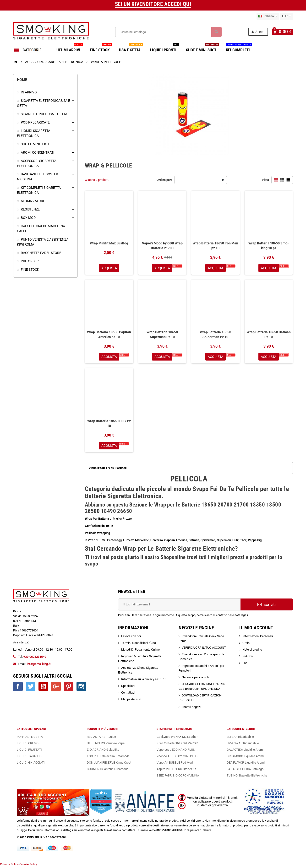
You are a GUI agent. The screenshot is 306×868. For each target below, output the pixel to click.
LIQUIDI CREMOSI (29, 744)
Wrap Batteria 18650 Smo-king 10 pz (269, 246)
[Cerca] (169, 32)
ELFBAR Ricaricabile (240, 738)
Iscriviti (267, 606)
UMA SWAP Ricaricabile (243, 744)
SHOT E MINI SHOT (202, 48)
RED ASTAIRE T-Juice (101, 738)
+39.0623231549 (35, 658)
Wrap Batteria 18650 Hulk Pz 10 (109, 424)
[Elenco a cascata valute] (287, 16)
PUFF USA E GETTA (30, 738)
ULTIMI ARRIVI (70, 48)
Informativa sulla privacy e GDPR (143, 680)
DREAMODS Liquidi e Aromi (245, 757)
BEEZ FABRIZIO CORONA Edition (178, 777)
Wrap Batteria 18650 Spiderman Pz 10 (216, 335)
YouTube (43, 688)
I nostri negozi (191, 708)
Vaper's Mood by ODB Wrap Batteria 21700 (162, 246)
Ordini (246, 644)
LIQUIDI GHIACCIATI (31, 764)
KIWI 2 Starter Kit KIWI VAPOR (177, 744)
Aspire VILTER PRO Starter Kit (176, 770)
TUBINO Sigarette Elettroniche (247, 777)
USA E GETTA (131, 48)
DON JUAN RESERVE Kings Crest (109, 764)
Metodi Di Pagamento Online (140, 651)
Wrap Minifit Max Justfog (109, 243)
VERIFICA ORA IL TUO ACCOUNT (204, 649)
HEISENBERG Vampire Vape (106, 744)
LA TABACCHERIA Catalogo (245, 770)
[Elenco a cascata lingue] (268, 16)
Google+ (56, 688)
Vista (265, 180)
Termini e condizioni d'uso (139, 644)
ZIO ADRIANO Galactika (103, 751)
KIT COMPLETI (239, 48)
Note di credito (252, 651)
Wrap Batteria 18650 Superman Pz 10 (162, 335)
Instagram (81, 688)
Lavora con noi (131, 637)
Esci (245, 664)
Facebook (18, 688)
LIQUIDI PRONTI (164, 48)
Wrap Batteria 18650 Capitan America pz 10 (109, 335)
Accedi (260, 32)
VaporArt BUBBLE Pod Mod (175, 764)
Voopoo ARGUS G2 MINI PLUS (177, 757)
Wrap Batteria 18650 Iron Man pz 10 (215, 246)
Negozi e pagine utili (195, 678)
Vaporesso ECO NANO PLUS (176, 751)
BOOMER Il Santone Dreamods (108, 770)
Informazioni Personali (258, 637)
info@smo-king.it (39, 665)
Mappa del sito (131, 700)
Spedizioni (128, 687)
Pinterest (69, 688)
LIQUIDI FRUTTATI (29, 751)
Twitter (31, 688)
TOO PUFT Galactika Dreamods (108, 757)
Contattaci (128, 694)
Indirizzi (248, 657)
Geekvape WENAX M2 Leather (177, 738)
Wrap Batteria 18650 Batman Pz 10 (269, 335)
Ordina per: (164, 180)
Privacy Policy (9, 865)
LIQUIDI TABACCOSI (31, 757)
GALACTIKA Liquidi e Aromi (245, 751)
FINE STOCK (101, 48)
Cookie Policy (28, 865)
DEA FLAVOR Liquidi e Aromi (246, 764)
